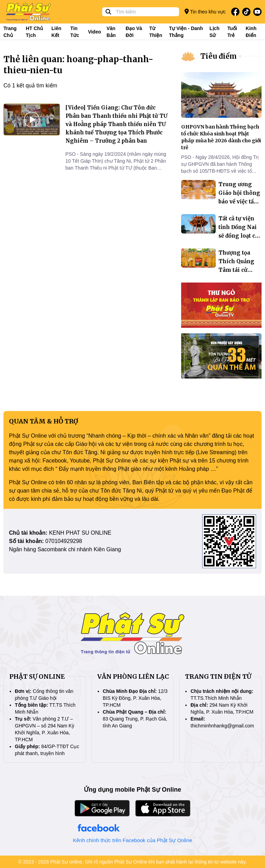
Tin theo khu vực (205, 12)
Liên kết (56, 32)
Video (95, 32)
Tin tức (75, 32)
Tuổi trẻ (232, 32)
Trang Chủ (10, 32)
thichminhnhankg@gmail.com (222, 726)
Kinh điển (251, 32)
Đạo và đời (134, 32)
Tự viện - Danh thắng (186, 32)
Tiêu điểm (219, 56)
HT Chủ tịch (35, 32)
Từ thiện (156, 32)
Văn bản (111, 32)
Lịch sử (214, 32)
